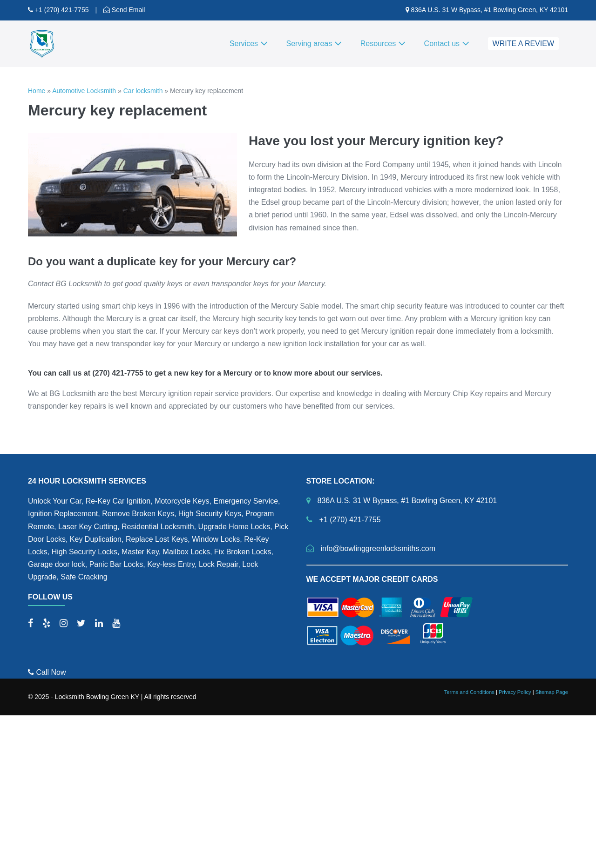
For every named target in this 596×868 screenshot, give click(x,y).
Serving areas (314, 44)
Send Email (127, 10)
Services (249, 44)
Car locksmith (143, 91)
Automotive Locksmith (84, 91)
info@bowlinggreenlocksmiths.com (378, 548)
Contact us (447, 44)
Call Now (47, 672)
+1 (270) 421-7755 (61, 10)
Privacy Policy (515, 692)
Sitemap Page (552, 692)
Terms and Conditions (469, 692)
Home (37, 91)
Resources (383, 44)
